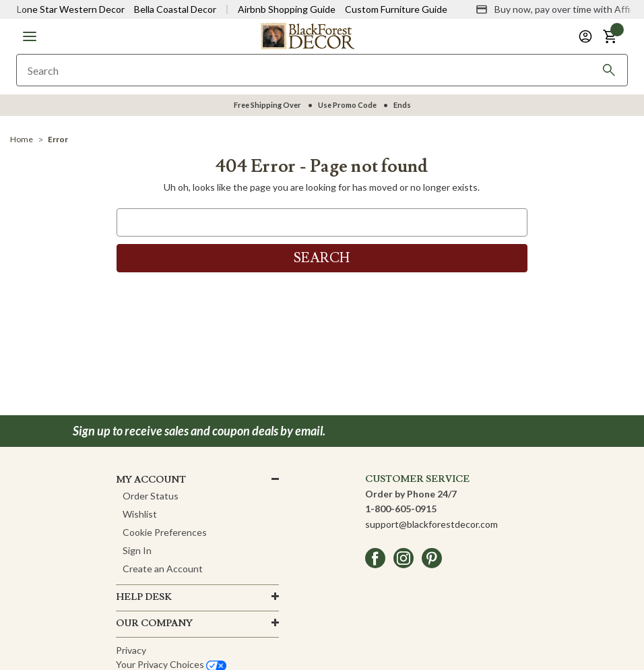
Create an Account (163, 569)
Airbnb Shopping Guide (287, 9)
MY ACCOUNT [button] (151, 480)
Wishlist (140, 514)
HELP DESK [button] (144, 597)
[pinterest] (432, 558)
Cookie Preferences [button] (165, 532)
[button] (30, 36)
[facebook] (375, 558)
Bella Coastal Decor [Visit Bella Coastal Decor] (175, 9)
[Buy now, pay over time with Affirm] (558, 9)
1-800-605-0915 (401, 509)
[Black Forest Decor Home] (307, 35)
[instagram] (404, 558)
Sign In (137, 550)
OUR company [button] (154, 623)
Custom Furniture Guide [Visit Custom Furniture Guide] (396, 9)
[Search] (609, 70)
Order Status (151, 496)
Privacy (131, 650)
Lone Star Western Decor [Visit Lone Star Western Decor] (71, 9)
